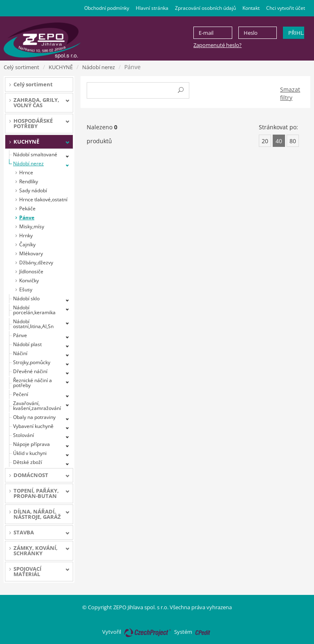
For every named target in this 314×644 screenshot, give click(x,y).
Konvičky (29, 280)
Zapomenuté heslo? (218, 45)
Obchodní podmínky (107, 8)
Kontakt (251, 8)
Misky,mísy (32, 226)
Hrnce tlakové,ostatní (43, 199)
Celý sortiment (21, 67)
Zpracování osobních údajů (205, 8)
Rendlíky (29, 181)
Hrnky (26, 235)
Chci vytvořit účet (286, 8)
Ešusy (26, 289)
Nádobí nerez (99, 67)
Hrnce (26, 172)
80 (293, 141)
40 (279, 141)
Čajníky (27, 244)
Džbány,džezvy (36, 262)
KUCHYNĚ (61, 67)
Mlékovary (31, 253)
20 (265, 141)
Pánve (27, 217)
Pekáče (27, 208)
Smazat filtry (290, 93)
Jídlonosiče (31, 271)
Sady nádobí (33, 190)
